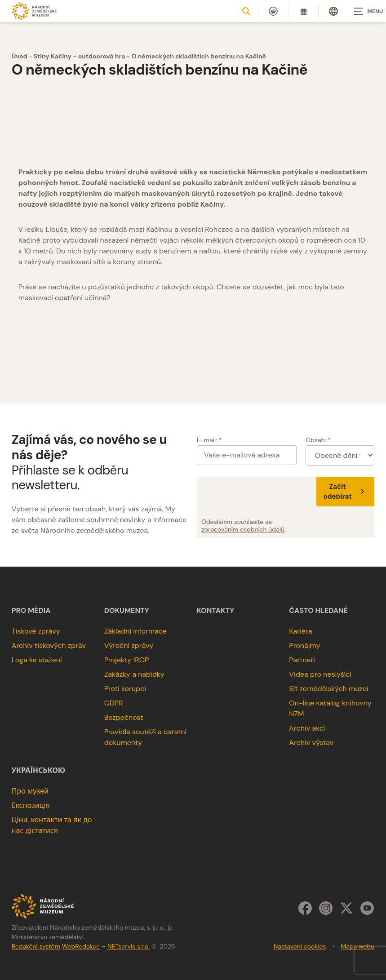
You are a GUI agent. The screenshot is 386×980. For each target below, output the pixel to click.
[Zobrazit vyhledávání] (246, 11)
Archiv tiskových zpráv (49, 645)
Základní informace (136, 631)
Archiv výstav (311, 743)
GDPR (114, 703)
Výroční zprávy (129, 645)
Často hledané (318, 611)
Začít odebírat (346, 492)
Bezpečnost (124, 717)
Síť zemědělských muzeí (328, 689)
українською (38, 771)
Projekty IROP (127, 660)
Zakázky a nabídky (134, 674)
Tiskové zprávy (36, 631)
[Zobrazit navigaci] (364, 11)
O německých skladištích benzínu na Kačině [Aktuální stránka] (199, 56)
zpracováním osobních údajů (243, 529)
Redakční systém (36, 946)
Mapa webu (358, 946)
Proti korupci (125, 689)
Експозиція (31, 805)
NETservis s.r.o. (129, 946)
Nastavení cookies (300, 946)
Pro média (31, 611)
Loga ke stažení (37, 660)
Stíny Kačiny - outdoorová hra (80, 56)
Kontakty (216, 611)
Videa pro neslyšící (320, 674)
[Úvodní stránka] (34, 11)
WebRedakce (81, 946)
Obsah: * (318, 440)
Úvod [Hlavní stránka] (20, 56)
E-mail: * (209, 440)
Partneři (302, 660)
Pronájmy (304, 645)
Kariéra (300, 631)
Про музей (30, 791)
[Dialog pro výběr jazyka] (333, 11)
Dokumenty (127, 611)
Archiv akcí (307, 728)
